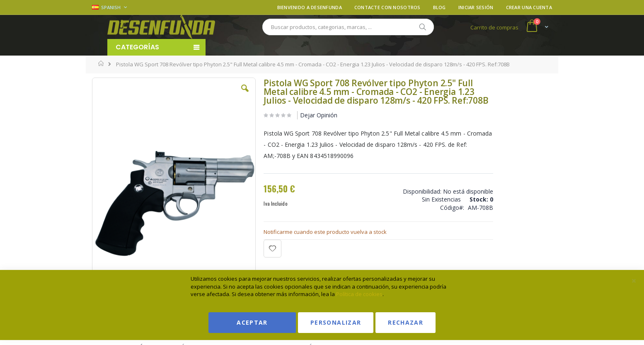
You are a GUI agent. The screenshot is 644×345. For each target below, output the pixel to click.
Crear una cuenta (529, 7)
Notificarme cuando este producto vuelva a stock (301, 241)
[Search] (422, 27)
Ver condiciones (490, 118)
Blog (439, 7)
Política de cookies (359, 294)
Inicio (101, 63)
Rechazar (406, 322)
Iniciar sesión (476, 7)
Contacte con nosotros (387, 7)
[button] (222, 95)
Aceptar (252, 322)
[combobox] (348, 27)
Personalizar (336, 322)
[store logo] (161, 27)
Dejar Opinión (295, 124)
